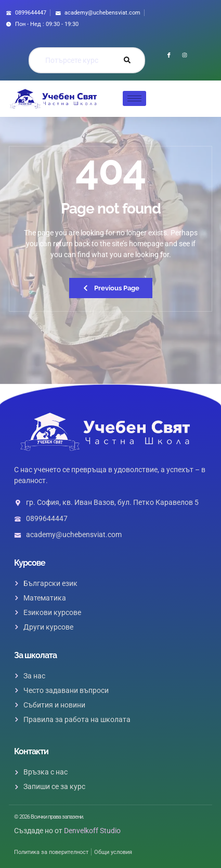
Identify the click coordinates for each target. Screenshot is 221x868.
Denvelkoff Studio (92, 831)
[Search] (127, 60)
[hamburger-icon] (134, 98)
